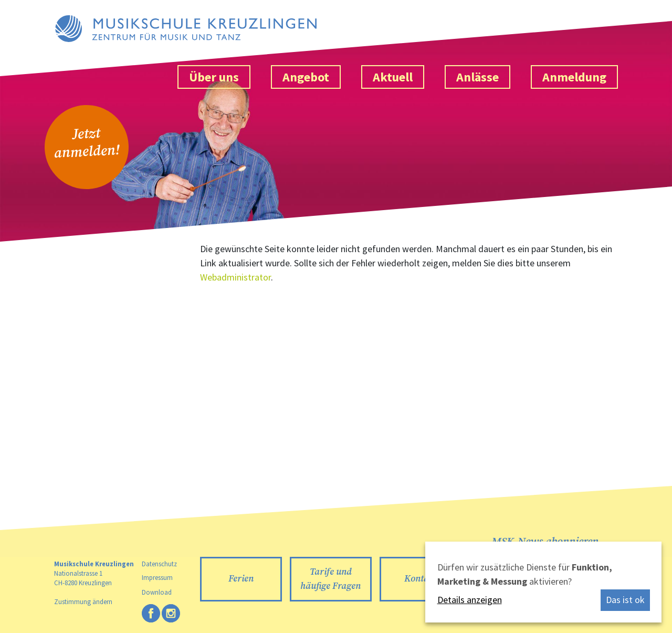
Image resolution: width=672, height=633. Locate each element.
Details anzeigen (470, 600)
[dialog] (543, 582)
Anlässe (477, 77)
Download (157, 592)
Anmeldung (574, 77)
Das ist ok (625, 600)
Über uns (214, 77)
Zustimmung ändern (83, 601)
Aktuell (393, 77)
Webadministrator (235, 277)
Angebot (306, 77)
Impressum (157, 577)
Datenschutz (159, 564)
